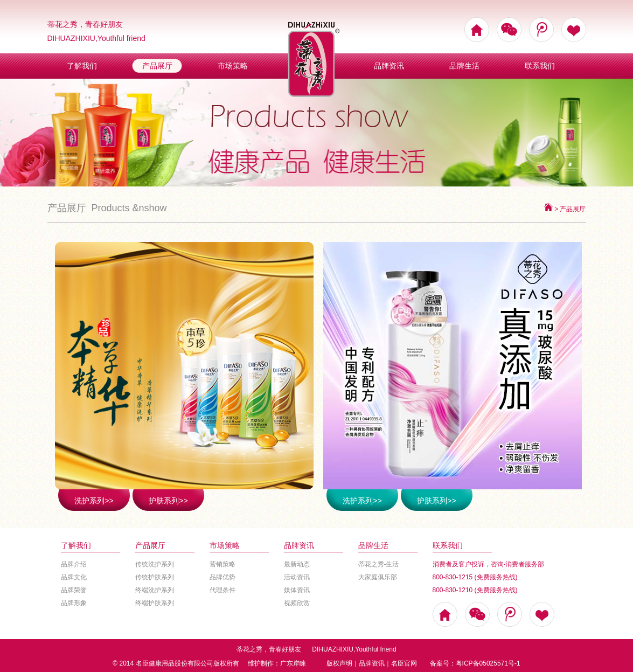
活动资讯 (297, 577)
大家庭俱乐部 (378, 577)
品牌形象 (74, 603)
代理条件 (222, 590)
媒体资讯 (297, 590)
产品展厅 (157, 66)
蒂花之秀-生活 (379, 564)
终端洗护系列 (155, 590)
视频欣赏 (297, 603)
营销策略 (222, 564)
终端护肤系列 (155, 603)
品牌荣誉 (74, 590)
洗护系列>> (94, 501)
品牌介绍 (74, 564)
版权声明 (339, 663)
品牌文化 (74, 577)
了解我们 (82, 66)
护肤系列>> (168, 501)
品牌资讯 (389, 66)
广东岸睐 (293, 663)
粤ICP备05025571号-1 (488, 663)
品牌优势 (222, 577)
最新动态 (297, 564)
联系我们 (540, 66)
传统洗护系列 (155, 564)
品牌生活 (464, 66)
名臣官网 (404, 663)
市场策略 (233, 66)
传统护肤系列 (155, 577)
